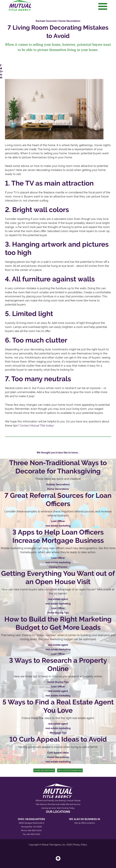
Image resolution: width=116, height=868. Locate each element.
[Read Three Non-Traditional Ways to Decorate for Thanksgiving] (58, 475)
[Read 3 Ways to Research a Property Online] (58, 677)
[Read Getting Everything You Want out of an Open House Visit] (58, 592)
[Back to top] (58, 860)
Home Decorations (44, 770)
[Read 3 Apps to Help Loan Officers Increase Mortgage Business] (58, 549)
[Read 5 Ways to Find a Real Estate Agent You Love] (58, 717)
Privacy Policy (80, 845)
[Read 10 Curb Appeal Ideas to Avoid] (58, 750)
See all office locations (85, 823)
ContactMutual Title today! (37, 425)
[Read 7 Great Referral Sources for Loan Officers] (58, 510)
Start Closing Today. (66, 808)
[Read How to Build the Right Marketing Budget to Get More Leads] (58, 636)
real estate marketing (70, 770)
